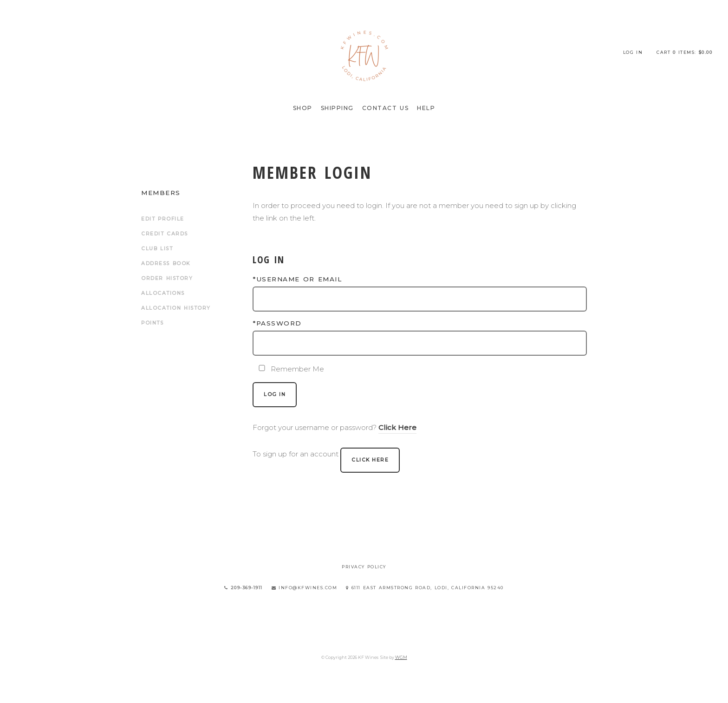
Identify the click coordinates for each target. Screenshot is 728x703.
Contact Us (386, 108)
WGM (401, 657)
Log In (633, 52)
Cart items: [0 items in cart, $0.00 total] (684, 52)
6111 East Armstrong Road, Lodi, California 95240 (425, 588)
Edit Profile (163, 219)
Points (152, 323)
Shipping (337, 108)
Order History (167, 278)
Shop (303, 108)
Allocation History (176, 308)
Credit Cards (165, 234)
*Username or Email (297, 279)
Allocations (163, 293)
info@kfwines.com (305, 588)
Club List (157, 249)
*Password (277, 323)
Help (426, 108)
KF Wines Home (364, 56)
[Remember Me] (262, 368)
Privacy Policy (364, 567)
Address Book (166, 264)
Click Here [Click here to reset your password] (397, 427)
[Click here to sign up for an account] (370, 460)
